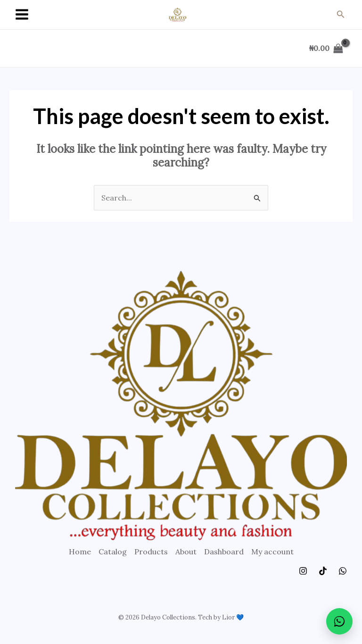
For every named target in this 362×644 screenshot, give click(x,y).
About (186, 552)
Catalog (113, 552)
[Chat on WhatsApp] (339, 621)
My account (272, 552)
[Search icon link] (341, 15)
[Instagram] (303, 571)
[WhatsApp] (343, 571)
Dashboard (224, 552)
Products (151, 552)
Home (80, 552)
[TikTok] (323, 571)
